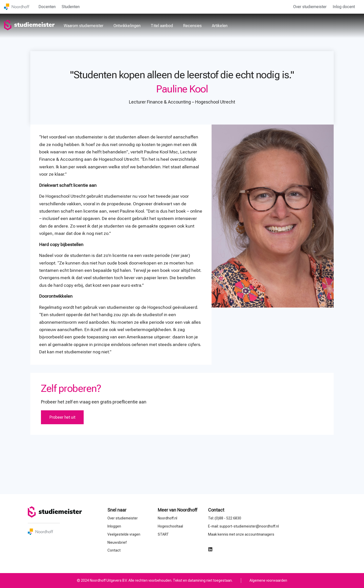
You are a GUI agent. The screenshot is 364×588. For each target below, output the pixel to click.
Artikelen (220, 26)
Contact (216, 510)
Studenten (71, 7)
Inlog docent (344, 7)
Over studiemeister (310, 7)
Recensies (192, 26)
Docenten (47, 7)
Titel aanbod (162, 26)
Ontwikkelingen (127, 26)
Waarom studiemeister (84, 26)
